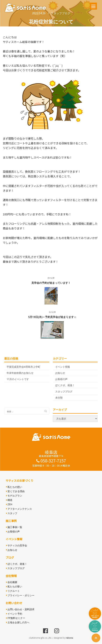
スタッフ (12, 513)
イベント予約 (14, 614)
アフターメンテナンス (19, 509)
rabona (69, 638)
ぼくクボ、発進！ (65, 385)
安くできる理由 (15, 491)
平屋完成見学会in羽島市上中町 (23, 367)
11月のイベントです (18, 379)
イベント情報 (63, 367)
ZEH (9, 504)
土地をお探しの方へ (18, 622)
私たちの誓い (14, 586)
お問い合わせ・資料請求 (20, 609)
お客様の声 (61, 379)
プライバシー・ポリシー (20, 595)
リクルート (13, 591)
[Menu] (93, 6)
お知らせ (60, 373)
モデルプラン (14, 496)
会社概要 (12, 582)
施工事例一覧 (14, 527)
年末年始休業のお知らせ (20, 373)
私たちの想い (14, 487)
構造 (9, 500)
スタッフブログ (61, 13)
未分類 (59, 398)
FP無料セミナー (16, 618)
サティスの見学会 (17, 545)
